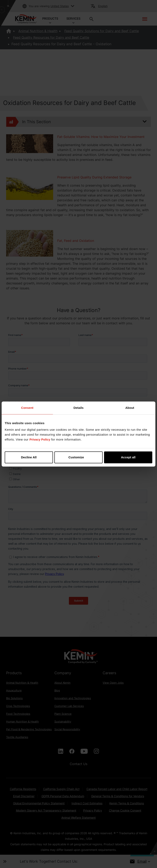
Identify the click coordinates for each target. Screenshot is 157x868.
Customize (79, 457)
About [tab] (130, 408)
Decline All (29, 457)
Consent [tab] (27, 408)
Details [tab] (78, 408)
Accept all (128, 457)
